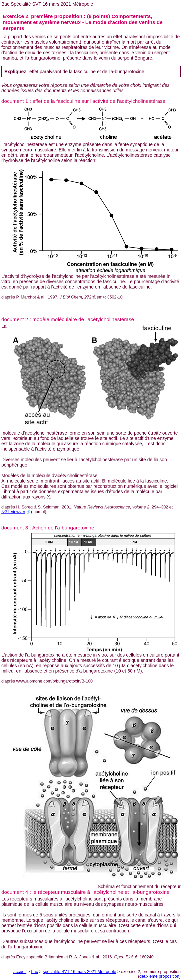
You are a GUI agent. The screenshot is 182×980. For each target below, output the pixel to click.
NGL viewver (13, 512)
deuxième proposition (159, 976)
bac (34, 972)
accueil (20, 972)
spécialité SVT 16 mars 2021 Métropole (79, 972)
